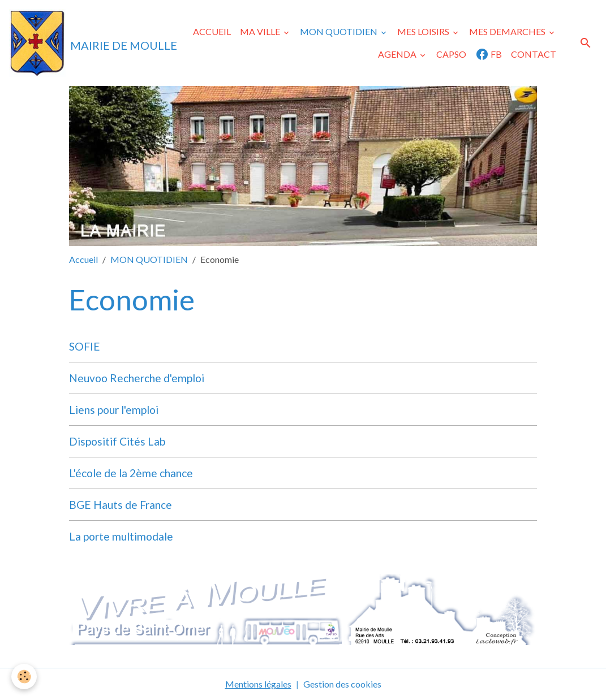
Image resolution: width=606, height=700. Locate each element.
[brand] (73, 43)
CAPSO (451, 54)
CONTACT (534, 54)
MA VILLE (261, 31)
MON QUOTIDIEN (339, 31)
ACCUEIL (212, 31)
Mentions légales (258, 684)
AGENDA (398, 54)
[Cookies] (24, 677)
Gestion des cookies (342, 684)
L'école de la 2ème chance (131, 473)
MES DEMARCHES (508, 31)
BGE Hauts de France (121, 505)
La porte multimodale (121, 536)
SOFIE (85, 346)
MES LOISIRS (424, 31)
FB (489, 54)
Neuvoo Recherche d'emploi (137, 378)
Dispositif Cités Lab (117, 441)
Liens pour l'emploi (114, 410)
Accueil (83, 259)
